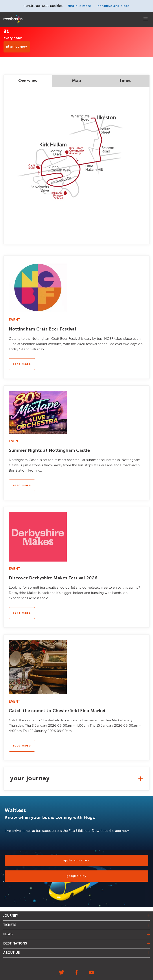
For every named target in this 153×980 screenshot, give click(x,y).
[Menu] (146, 19)
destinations (15, 944)
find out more (79, 6)
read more (22, 364)
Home (7, 17)
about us (12, 953)
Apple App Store (76, 860)
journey (11, 916)
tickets (10, 925)
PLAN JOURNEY (17, 47)
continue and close (114, 6)
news (8, 934)
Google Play (76, 876)
